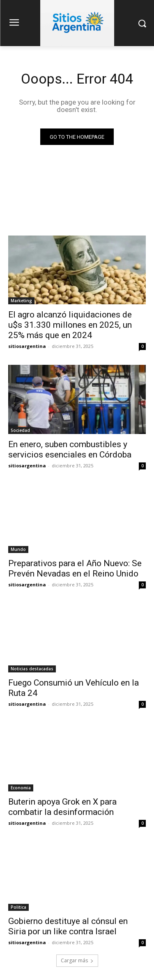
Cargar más (77, 960)
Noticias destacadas (32, 669)
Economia (21, 788)
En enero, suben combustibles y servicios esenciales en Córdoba (70, 449)
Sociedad (20, 430)
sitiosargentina (27, 346)
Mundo (18, 549)
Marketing (21, 301)
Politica (18, 907)
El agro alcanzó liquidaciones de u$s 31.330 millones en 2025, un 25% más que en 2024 (70, 325)
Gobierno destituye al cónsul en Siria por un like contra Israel (68, 926)
